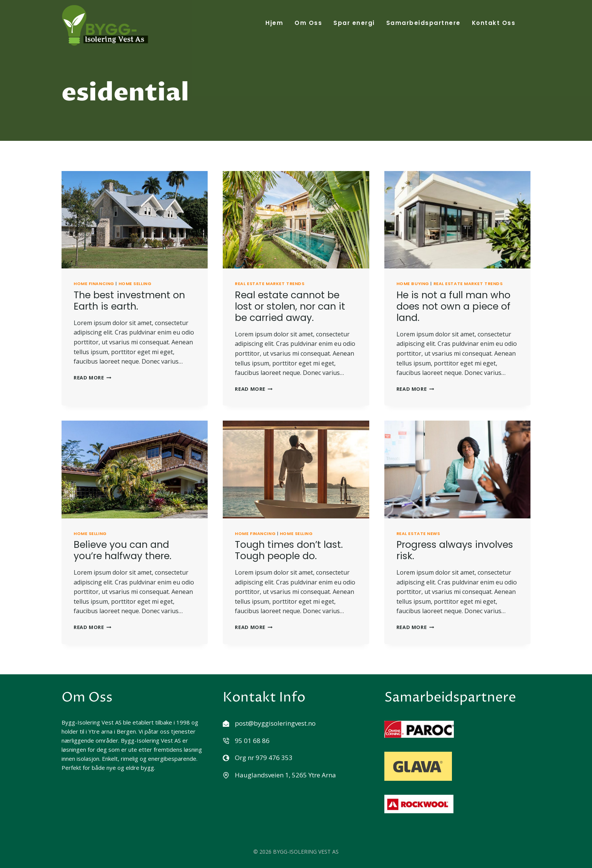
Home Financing (94, 283)
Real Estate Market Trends (270, 283)
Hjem (274, 23)
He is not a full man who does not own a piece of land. (453, 306)
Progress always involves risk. (455, 550)
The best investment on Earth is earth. (129, 300)
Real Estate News (418, 533)
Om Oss (308, 23)
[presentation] (135, 219)
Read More (92, 377)
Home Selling (135, 283)
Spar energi (354, 23)
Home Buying (413, 283)
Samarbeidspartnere (423, 23)
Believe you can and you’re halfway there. (123, 550)
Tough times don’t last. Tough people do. (289, 550)
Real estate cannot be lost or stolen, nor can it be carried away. (290, 306)
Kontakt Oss (494, 23)
